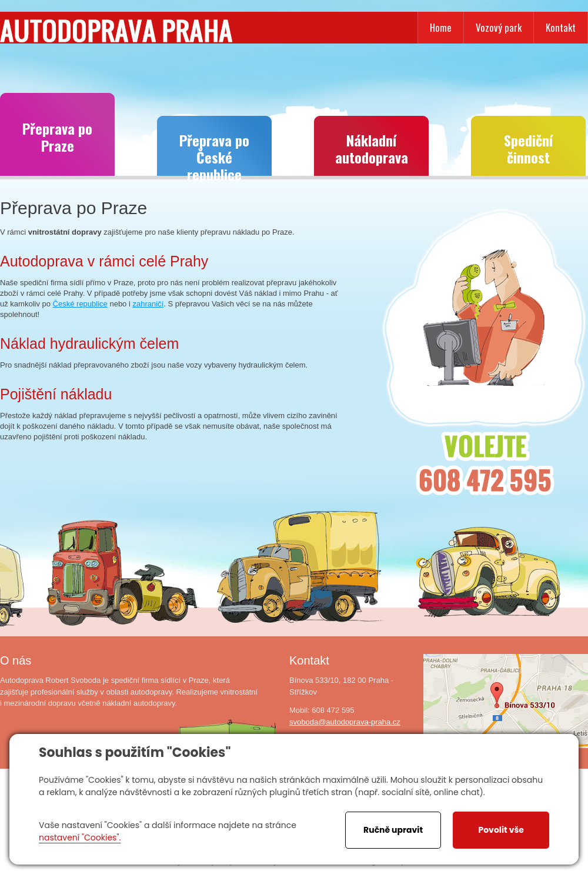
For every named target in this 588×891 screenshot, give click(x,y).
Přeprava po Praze (57, 137)
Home (441, 27)
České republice (80, 304)
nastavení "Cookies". (80, 837)
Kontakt (561, 27)
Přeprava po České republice (214, 153)
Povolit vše (501, 830)
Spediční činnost (528, 148)
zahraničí (148, 304)
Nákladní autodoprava (372, 148)
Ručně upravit (393, 830)
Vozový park (499, 27)
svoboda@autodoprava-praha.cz (345, 722)
